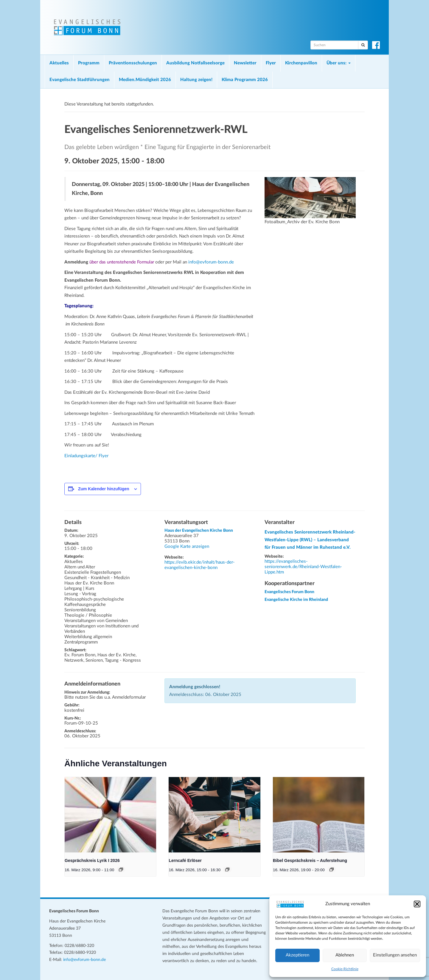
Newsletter (245, 63)
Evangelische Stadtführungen (80, 80)
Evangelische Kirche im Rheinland (296, 600)
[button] (417, 904)
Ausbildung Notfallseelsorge (195, 63)
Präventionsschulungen (133, 63)
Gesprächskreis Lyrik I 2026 (92, 860)
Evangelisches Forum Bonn (289, 592)
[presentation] (110, 815)
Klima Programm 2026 (245, 80)
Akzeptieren (297, 955)
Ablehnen (345, 955)
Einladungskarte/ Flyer (86, 456)
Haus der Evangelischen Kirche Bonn (199, 531)
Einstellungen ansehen (395, 955)
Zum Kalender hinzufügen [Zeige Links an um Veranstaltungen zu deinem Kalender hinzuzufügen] (104, 489)
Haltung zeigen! (196, 80)
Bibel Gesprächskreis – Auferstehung (310, 860)
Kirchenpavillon (301, 63)
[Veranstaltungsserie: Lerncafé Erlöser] (227, 869)
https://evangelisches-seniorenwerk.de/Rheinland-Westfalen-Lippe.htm (303, 567)
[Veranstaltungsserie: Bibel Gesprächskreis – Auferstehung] (332, 869)
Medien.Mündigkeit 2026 (145, 80)
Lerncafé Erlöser (185, 860)
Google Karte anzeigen (187, 546)
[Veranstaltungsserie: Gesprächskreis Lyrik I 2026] (121, 869)
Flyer (271, 63)
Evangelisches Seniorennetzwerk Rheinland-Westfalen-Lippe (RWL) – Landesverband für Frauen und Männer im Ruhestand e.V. (310, 540)
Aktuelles (59, 63)
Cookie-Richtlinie (345, 969)
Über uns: (339, 63)
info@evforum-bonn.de (211, 262)
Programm (89, 63)
